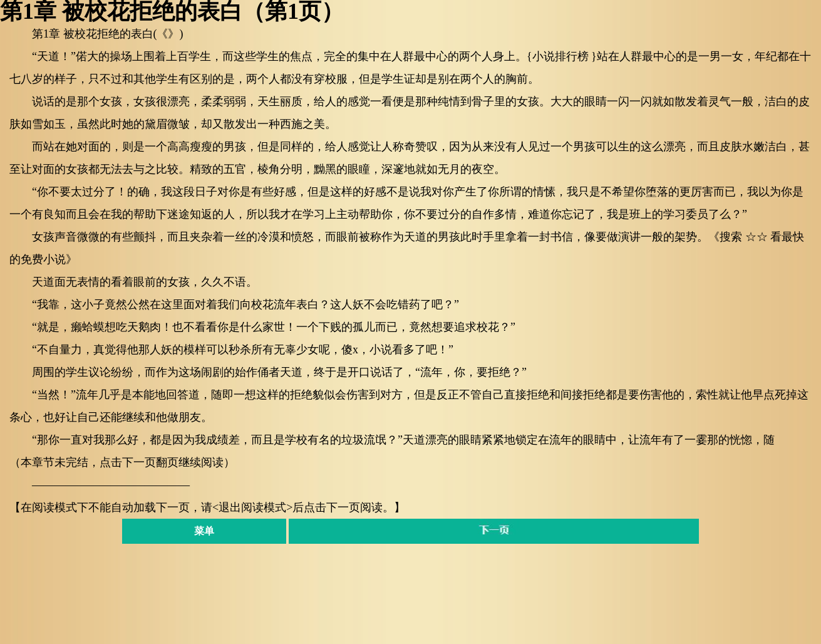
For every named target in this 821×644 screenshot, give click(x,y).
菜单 (204, 531)
